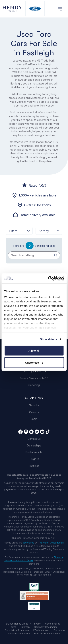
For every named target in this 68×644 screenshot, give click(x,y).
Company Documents (46, 627)
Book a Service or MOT (34, 378)
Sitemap (25, 627)
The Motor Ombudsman (51, 543)
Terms (13, 627)
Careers (34, 412)
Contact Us (34, 439)
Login (34, 419)
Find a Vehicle (34, 452)
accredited (28, 543)
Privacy (37, 624)
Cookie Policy (53, 624)
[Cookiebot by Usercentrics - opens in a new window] (48, 278)
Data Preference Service (47, 634)
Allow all (34, 351)
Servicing (34, 385)
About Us (34, 405)
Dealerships (34, 445)
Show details (49, 339)
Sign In (35, 459)
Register (34, 466)
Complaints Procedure (17, 630)
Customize (34, 362)
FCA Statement (41, 630)
